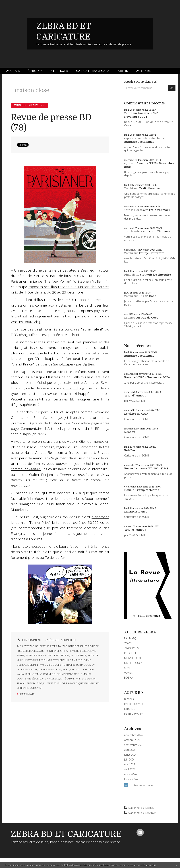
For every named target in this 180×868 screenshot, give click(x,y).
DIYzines (129, 699)
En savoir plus (149, 865)
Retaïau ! (130, 450)
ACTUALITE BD (69, 640)
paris (79, 660)
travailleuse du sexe (30, 683)
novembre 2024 (133, 735)
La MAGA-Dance (136, 512)
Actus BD (144, 71)
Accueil (13, 71)
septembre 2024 (134, 745)
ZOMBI (128, 643)
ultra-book (83, 665)
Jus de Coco (148, 296)
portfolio (69, 665)
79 (46, 651)
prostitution (79, 669)
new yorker (31, 660)
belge (84, 651)
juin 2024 (129, 760)
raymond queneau (78, 683)
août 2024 (130, 750)
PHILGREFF (130, 653)
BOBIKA (129, 678)
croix (58, 669)
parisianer (45, 660)
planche (74, 651)
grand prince (34, 655)
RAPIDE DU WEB (133, 704)
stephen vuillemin (64, 660)
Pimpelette (132, 275)
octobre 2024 (132, 740)
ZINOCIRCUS (131, 648)
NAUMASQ (130, 638)
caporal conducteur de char (143, 138)
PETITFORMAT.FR (134, 714)
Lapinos (130, 318)
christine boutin (50, 674)
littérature (67, 679)
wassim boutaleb (50, 665)
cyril (127, 163)
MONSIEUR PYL (133, 658)
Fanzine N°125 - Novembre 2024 (142, 115)
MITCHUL (129, 709)
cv (93, 665)
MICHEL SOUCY (133, 663)
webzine (29, 646)
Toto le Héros (133, 210)
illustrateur (78, 655)
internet (54, 651)
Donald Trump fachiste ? (142, 490)
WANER (128, 673)
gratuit (44, 646)
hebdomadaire (35, 651)
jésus (35, 679)
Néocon (130, 432)
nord (66, 669)
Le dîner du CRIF (136, 414)
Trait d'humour (150, 188)
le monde (86, 674)
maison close (70, 674)
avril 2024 (130, 769)
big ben (65, 655)
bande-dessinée (78, 646)
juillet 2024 (130, 755)
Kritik (123, 71)
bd (37, 646)
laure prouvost (27, 669)
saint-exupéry (51, 655)
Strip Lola (59, 71)
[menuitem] (15, 71)
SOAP (127, 668)
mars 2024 (130, 774)
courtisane (24, 679)
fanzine (63, 646)
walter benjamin (86, 679)
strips (64, 651)
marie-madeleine (49, 679)
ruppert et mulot (54, 683)
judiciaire (33, 665)
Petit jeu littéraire (152, 253)
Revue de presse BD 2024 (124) (146, 468)
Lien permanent (29, 640)
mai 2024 (130, 764)
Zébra (128, 113)
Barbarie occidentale (139, 142)
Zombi (129, 188)
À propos (35, 71)
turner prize (46, 669)
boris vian (36, 688)
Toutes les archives (142, 785)
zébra (54, 646)
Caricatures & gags (93, 71)
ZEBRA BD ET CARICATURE (66, 834)
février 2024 (131, 779)
